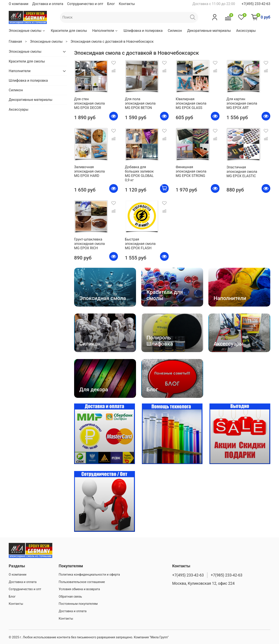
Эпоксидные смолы (27, 31)
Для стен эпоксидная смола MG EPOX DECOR (89, 103)
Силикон (175, 31)
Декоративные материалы (209, 31)
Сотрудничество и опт (85, 4)
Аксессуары (246, 31)
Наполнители (105, 31)
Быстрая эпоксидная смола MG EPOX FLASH (140, 244)
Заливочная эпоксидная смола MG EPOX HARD (89, 171)
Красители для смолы (69, 31)
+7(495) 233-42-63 (256, 4)
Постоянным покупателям (78, 604)
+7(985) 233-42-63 (227, 575)
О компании (19, 4)
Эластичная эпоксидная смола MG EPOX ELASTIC (242, 172)
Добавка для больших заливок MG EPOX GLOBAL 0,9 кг (139, 174)
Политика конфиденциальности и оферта (89, 575)
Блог (111, 4)
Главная (15, 42)
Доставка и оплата (48, 4)
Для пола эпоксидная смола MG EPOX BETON (140, 103)
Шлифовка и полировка (143, 31)
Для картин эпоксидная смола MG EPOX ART (242, 103)
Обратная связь (70, 597)
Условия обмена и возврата (79, 589)
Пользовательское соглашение (82, 582)
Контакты (127, 4)
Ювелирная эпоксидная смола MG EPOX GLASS (191, 103)
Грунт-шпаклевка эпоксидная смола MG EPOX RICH (89, 244)
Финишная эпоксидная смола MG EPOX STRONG (191, 171)
